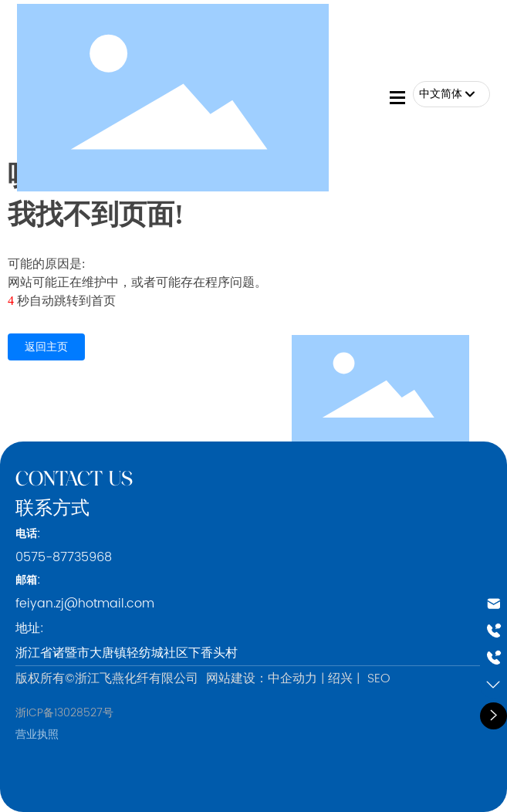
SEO (379, 678)
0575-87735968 (64, 557)
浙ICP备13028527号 (64, 713)
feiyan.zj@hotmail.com (85, 604)
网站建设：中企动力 (262, 678)
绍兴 (340, 678)
